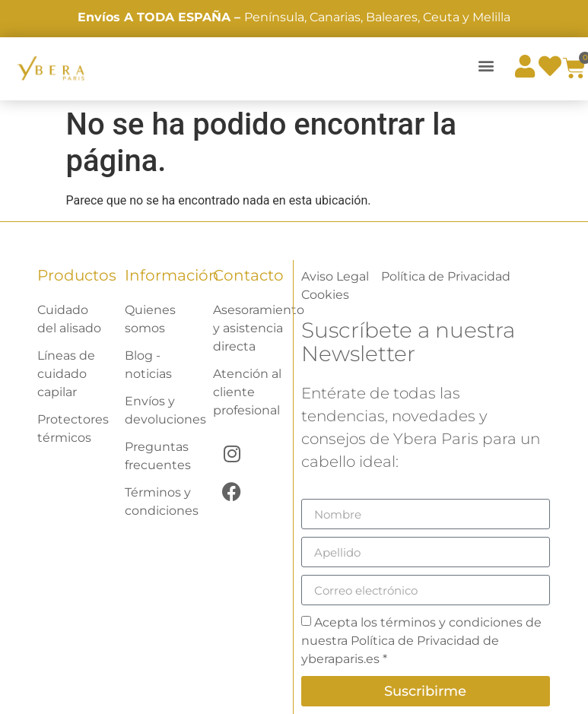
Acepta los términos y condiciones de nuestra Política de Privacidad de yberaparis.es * (421, 641)
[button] (486, 65)
